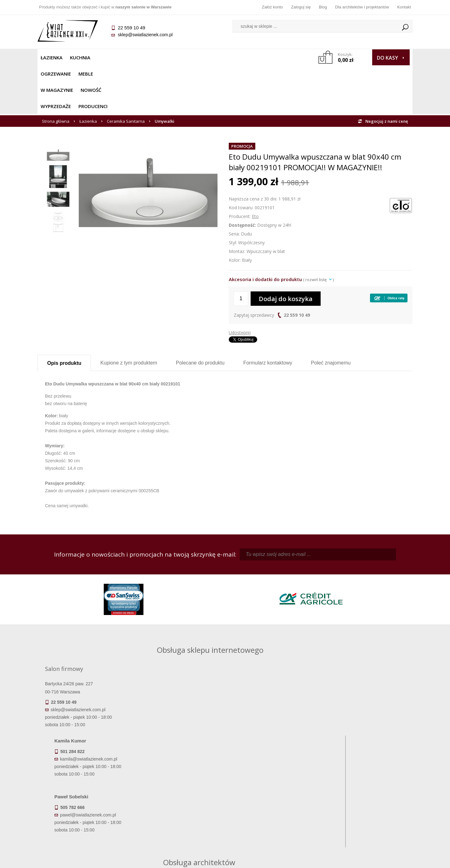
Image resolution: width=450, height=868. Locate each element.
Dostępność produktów (84, 791)
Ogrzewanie (113, 57)
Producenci (279, 57)
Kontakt (404, 7)
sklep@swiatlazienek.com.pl (145, 35)
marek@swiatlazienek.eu (325, 676)
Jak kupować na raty (178, 800)
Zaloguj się (301, 7)
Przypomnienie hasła (272, 800)
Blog (323, 7)
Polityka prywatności (178, 809)
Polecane (200, 314)
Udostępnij (240, 284)
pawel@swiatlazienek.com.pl (181, 699)
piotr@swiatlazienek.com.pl (327, 643)
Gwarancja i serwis (84, 809)
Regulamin (178, 783)
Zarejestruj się (272, 791)
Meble (143, 57)
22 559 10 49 (297, 266)
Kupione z (129, 314)
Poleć (331, 314)
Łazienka (52, 57)
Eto (255, 168)
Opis (64, 314)
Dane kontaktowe (366, 783)
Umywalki (165, 72)
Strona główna (56, 72)
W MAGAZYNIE (174, 57)
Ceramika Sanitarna (126, 72)
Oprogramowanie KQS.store (385, 859)
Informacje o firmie (365, 791)
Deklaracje (84, 826)
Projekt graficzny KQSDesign (323, 859)
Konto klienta (272, 809)
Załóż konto (272, 7)
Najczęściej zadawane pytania (178, 791)
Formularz (268, 314)
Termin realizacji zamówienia (84, 783)
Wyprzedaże (241, 57)
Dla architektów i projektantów (362, 7)
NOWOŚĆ (208, 57)
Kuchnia (80, 57)
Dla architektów (366, 800)
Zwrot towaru (85, 818)
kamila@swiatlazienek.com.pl (182, 643)
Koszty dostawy (84, 800)
